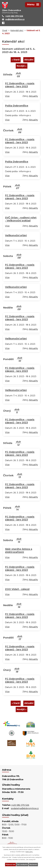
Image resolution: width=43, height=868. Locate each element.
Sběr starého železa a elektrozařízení (19, 550)
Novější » (22, 66)
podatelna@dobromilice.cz (25, 808)
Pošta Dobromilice (17, 106)
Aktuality (33, 96)
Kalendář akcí (17, 30)
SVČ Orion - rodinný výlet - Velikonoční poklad (21, 219)
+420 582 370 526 (20, 805)
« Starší (16, 60)
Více (7, 96)
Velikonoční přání (16, 235)
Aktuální (29, 60)
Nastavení (33, 864)
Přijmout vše (10, 864)
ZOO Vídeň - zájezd (17, 589)
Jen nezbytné (22, 864)
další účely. (29, 852)
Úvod (5, 30)
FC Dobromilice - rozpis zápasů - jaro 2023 (20, 85)
